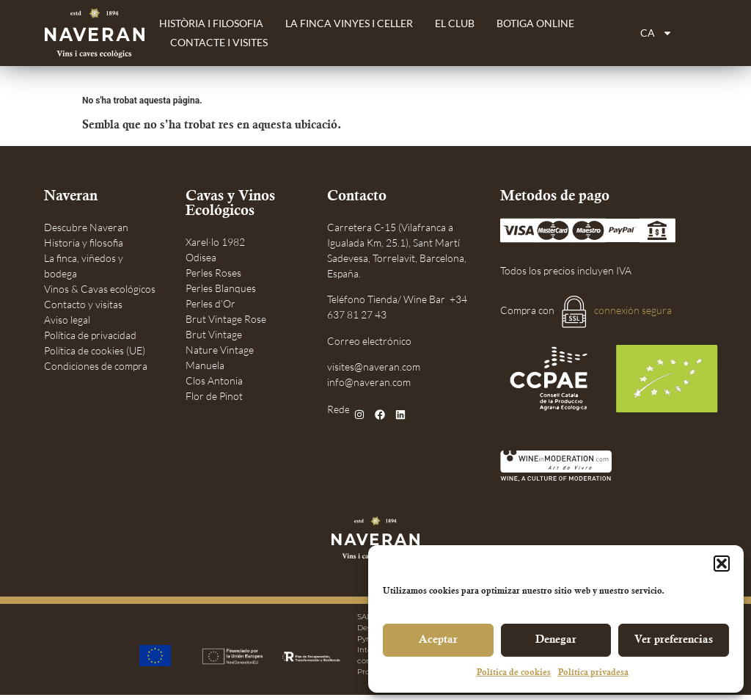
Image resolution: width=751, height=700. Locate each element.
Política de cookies (514, 673)
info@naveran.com (369, 382)
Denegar (556, 641)
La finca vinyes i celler (349, 23)
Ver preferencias (674, 641)
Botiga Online (535, 23)
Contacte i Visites (219, 42)
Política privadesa (593, 673)
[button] (722, 564)
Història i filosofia (211, 23)
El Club (455, 23)
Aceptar (438, 641)
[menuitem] (656, 33)
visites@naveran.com (374, 367)
